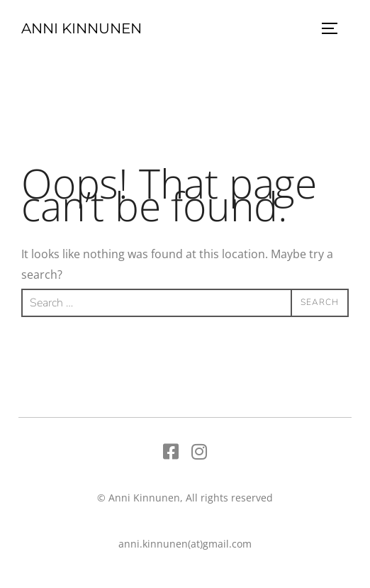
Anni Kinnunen (82, 28)
